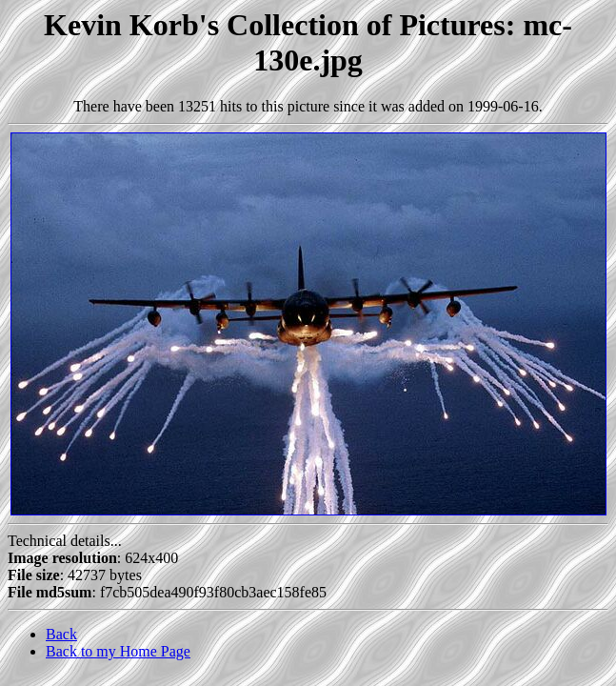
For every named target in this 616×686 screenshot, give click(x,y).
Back (61, 634)
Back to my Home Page (118, 651)
